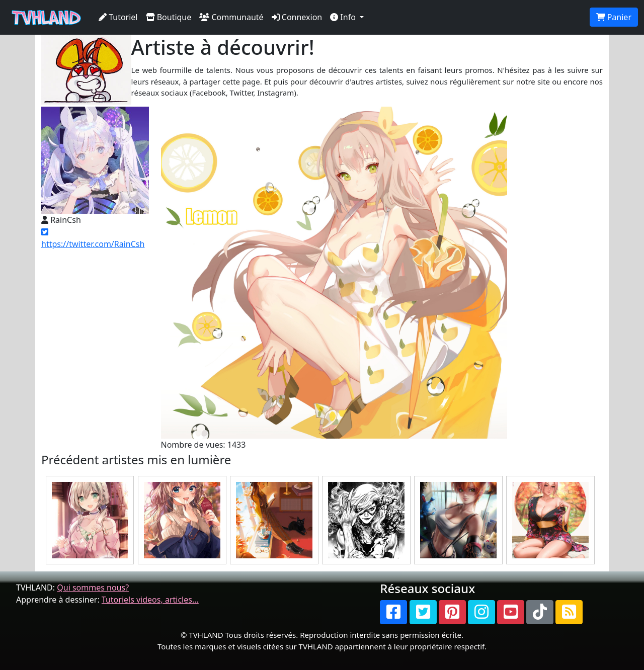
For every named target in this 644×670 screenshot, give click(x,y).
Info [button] (344, 17)
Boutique (169, 17)
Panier (614, 17)
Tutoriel (118, 17)
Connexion (297, 17)
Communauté (231, 17)
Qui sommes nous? (93, 588)
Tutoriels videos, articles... (150, 600)
